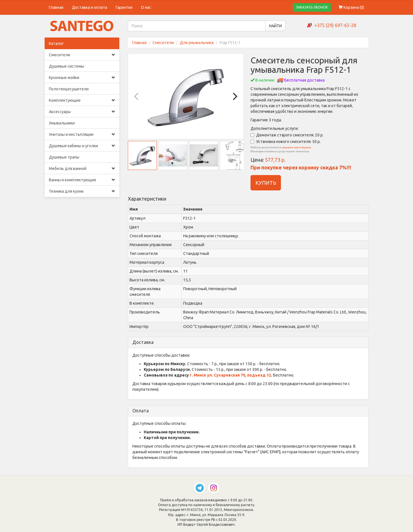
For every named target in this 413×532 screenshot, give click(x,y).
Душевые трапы (64, 157)
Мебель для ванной (82, 169)
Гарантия (124, 7)
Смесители (82, 55)
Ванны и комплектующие (82, 180)
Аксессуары (82, 112)
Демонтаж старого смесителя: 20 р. (287, 135)
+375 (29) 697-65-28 (335, 25)
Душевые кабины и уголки (82, 146)
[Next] (234, 96)
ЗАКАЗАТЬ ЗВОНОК (312, 7)
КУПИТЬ (266, 183)
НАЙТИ (275, 26)
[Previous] (137, 96)
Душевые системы (66, 66)
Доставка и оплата (89, 7)
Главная (56, 7)
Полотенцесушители (69, 89)
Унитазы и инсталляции (82, 134)
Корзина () (351, 7)
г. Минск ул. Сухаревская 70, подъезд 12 (230, 375)
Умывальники (62, 123)
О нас (146, 7)
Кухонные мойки (82, 78)
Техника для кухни (82, 191)
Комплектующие (82, 100)
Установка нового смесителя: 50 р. (286, 142)
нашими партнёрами (296, 147)
